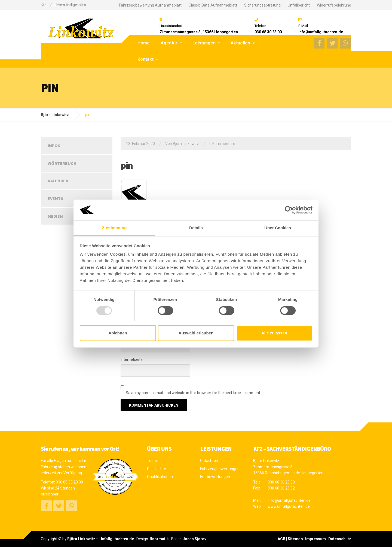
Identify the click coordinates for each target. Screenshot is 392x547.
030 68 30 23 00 (69, 482)
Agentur (169, 43)
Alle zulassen (274, 333)
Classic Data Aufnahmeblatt (213, 5)
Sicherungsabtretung (262, 5)
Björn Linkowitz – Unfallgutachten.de (101, 539)
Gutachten (209, 461)
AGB (281, 539)
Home (144, 43)
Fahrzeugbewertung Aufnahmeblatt (150, 5)
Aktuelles (240, 43)
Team (152, 461)
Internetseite (132, 359)
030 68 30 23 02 (281, 488)
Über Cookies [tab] (278, 228)
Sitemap (295, 539)
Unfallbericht (299, 5)
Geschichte (157, 469)
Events (55, 198)
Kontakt (146, 59)
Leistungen (204, 43)
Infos (54, 146)
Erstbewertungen (215, 477)
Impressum (316, 539)
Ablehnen (118, 333)
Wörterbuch (62, 163)
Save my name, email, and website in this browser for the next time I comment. (193, 393)
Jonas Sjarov (195, 539)
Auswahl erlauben (196, 333)
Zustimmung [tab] (114, 228)
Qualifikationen (160, 477)
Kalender (58, 181)
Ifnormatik (159, 539)
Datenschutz (340, 539)
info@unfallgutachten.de (289, 500)
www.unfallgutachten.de (289, 506)
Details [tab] (196, 228)
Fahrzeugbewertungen (220, 469)
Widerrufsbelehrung (334, 5)
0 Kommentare (222, 144)
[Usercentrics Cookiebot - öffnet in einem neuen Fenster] (289, 210)
